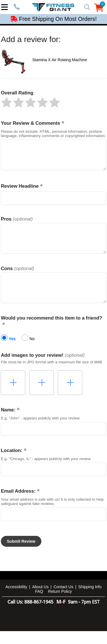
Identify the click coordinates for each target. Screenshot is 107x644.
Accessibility (16, 600)
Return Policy (60, 604)
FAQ (39, 604)
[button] (7, 102)
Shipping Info (90, 600)
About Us (41, 600)
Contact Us (63, 600)
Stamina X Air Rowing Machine (60, 60)
